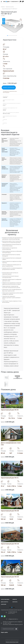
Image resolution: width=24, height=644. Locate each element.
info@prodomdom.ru (13, 619)
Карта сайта (4, 632)
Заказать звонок (11, 613)
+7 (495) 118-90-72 (14, 2)
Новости (15, 599)
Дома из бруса (5, 602)
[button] (7, 36)
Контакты (15, 602)
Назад (3, 16)
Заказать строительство (9, 87)
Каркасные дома (5, 599)
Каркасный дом (8, 71)
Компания (4, 604)
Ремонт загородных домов (12, 642)
